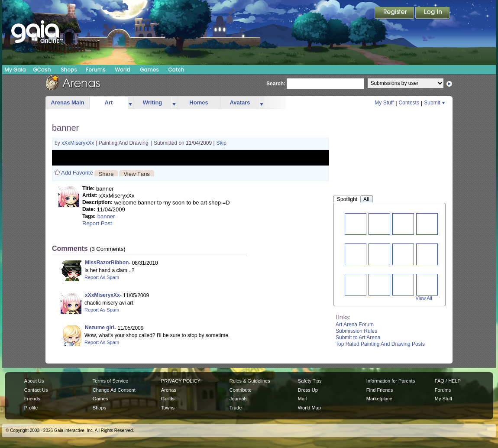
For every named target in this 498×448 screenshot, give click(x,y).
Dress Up (308, 390)
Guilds (168, 399)
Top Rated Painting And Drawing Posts (380, 344)
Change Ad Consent (114, 390)
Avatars (240, 102)
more (130, 103)
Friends (32, 399)
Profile (31, 408)
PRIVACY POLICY (181, 381)
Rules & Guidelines (250, 381)
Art (109, 102)
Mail (302, 399)
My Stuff (384, 103)
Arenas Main (67, 102)
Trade (236, 408)
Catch (176, 70)
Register (395, 13)
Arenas (169, 390)
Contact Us (36, 390)
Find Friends (380, 390)
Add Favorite (77, 173)
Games (149, 70)
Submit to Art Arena (358, 338)
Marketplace (379, 399)
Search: (276, 84)
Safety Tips (310, 381)
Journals (239, 399)
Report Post (97, 223)
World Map (309, 408)
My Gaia (15, 70)
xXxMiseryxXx (79, 143)
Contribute (241, 390)
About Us (34, 381)
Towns (168, 408)
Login (433, 13)
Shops (69, 70)
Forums (95, 70)
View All (424, 298)
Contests (409, 103)
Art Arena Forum (355, 325)
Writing (153, 102)
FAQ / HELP (448, 381)
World (123, 70)
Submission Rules (356, 331)
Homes (199, 102)
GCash (42, 70)
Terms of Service (110, 381)
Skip (222, 143)
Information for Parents (391, 381)
